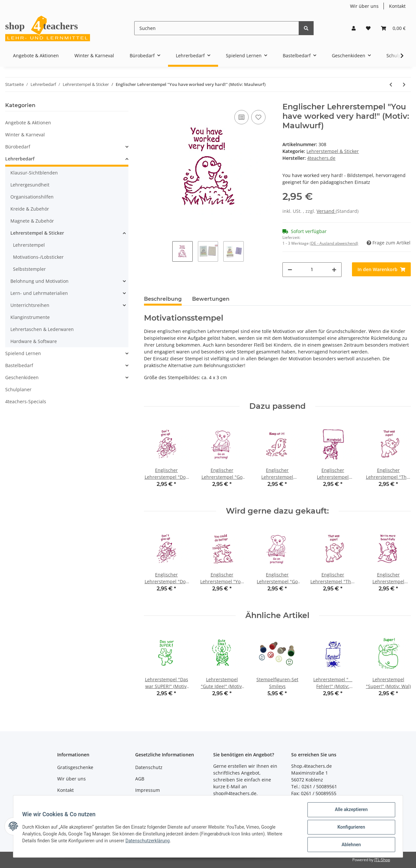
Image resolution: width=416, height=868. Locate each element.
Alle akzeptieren (350, 811)
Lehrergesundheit (30, 185)
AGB (140, 779)
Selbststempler (29, 269)
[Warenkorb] (393, 28)
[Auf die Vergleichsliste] (241, 117)
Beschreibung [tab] (163, 299)
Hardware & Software (34, 341)
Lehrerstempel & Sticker (333, 151)
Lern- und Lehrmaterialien (39, 293)
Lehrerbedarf (20, 159)
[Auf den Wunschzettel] (258, 117)
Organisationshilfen (32, 197)
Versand (326, 211)
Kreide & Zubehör (30, 209)
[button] (354, 28)
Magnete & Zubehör (32, 221)
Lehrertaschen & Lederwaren (42, 329)
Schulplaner (18, 389)
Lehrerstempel (29, 245)
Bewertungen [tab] (211, 299)
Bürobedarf (18, 147)
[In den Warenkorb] (381, 269)
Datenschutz (149, 767)
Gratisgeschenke (75, 767)
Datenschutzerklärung (149, 842)
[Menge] (312, 270)
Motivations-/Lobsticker (38, 257)
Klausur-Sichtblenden (34, 173)
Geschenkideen (22, 377)
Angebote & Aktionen (28, 123)
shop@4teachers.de (235, 793)
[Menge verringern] (290, 270)
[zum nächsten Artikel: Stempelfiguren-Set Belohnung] (404, 84)
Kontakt (397, 6)
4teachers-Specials (26, 401)
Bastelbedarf (19, 365)
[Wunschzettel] (368, 28)
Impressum (148, 790)
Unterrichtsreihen (30, 305)
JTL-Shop (382, 860)
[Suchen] (217, 28)
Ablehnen (350, 845)
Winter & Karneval (25, 135)
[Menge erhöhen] (334, 270)
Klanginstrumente (30, 317)
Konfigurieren (350, 828)
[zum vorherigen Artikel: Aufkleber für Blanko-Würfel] (391, 84)
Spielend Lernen (23, 353)
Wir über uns (364, 6)
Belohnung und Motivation (39, 281)
